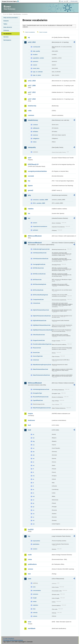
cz (34, 448)
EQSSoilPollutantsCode (40, 321)
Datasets (6, 21)
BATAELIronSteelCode (39, 274)
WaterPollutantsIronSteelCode (41, 375)
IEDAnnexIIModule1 (35, 236)
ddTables (36, 132)
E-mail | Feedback (9, 639)
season (35, 65)
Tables (5, 24)
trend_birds (36, 68)
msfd (30, 555)
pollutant (35, 230)
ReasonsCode (37, 348)
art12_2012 (32, 42)
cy (34, 445)
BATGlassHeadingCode (40, 284)
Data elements (8, 27)
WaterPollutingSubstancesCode (42, 408)
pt (34, 507)
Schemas (6, 30)
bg (34, 441)
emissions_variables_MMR (40, 200)
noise (30, 559)
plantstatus (36, 544)
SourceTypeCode (38, 356)
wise (30, 622)
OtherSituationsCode (39, 335)
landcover (31, 420)
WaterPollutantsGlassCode (41, 369)
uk (34, 524)
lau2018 (31, 529)
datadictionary (33, 120)
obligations (36, 138)
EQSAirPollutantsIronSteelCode (42, 316)
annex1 (35, 223)
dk (34, 455)
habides (31, 209)
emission (36, 594)
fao (29, 181)
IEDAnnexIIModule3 (35, 243)
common (31, 115)
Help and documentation (11, 18)
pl (34, 503)
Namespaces (7, 40)
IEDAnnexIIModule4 (35, 383)
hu (34, 476)
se (34, 514)
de (34, 452)
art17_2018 (32, 99)
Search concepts (43, 32)
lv (34, 493)
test (29, 574)
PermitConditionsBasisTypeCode (42, 344)
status (35, 142)
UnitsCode (36, 360)
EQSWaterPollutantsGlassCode (42, 325)
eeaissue (35, 135)
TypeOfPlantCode (38, 400)
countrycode (37, 47)
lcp (29, 536)
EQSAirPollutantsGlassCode (41, 310)
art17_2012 (32, 92)
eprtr (30, 158)
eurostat (31, 176)
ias (29, 213)
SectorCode (36, 353)
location (35, 55)
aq (29, 37)
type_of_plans (37, 75)
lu (34, 489)
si (34, 517)
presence (36, 61)
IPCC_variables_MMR (39, 203)
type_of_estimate (38, 72)
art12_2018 (32, 81)
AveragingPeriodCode (39, 264)
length (35, 598)
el (34, 462)
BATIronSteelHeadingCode (40, 295)
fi (33, 469)
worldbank (32, 628)
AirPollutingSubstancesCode (41, 389)
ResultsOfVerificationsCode (41, 397)
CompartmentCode (38, 300)
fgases (30, 186)
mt (34, 496)
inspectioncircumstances (40, 226)
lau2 (29, 430)
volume (35, 616)
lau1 (29, 425)
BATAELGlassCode (38, 268)
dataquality (32, 147)
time (34, 609)
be (34, 438)
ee (34, 459)
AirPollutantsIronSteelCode (41, 259)
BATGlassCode (37, 280)
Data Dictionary (17, 14)
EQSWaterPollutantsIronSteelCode (42, 330)
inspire (30, 414)
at (34, 434)
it (33, 483)
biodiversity (32, 106)
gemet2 (31, 190)
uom (30, 579)
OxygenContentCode (39, 340)
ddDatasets (36, 128)
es (34, 465)
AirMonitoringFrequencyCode (41, 249)
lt (33, 486)
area (34, 587)
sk (34, 520)
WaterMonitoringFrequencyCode (42, 365)
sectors (35, 549)
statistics (36, 605)
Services (6, 37)
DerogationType (37, 393)
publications (32, 564)
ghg (29, 195)
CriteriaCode (37, 303)
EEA (11, 1)
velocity (35, 613)
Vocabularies (7, 34)
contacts (35, 125)
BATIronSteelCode (38, 290)
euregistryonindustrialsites (37, 171)
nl (34, 500)
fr (33, 472)
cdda (30, 111)
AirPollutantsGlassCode (40, 253)
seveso (30, 569)
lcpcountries (36, 541)
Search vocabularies (30, 32)
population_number (38, 58)
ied (29, 218)
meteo (35, 602)
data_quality (36, 51)
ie (34, 479)
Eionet (11, 14)
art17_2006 (32, 86)
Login (62, 1)
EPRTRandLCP (33, 164)
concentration (37, 590)
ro (34, 510)
